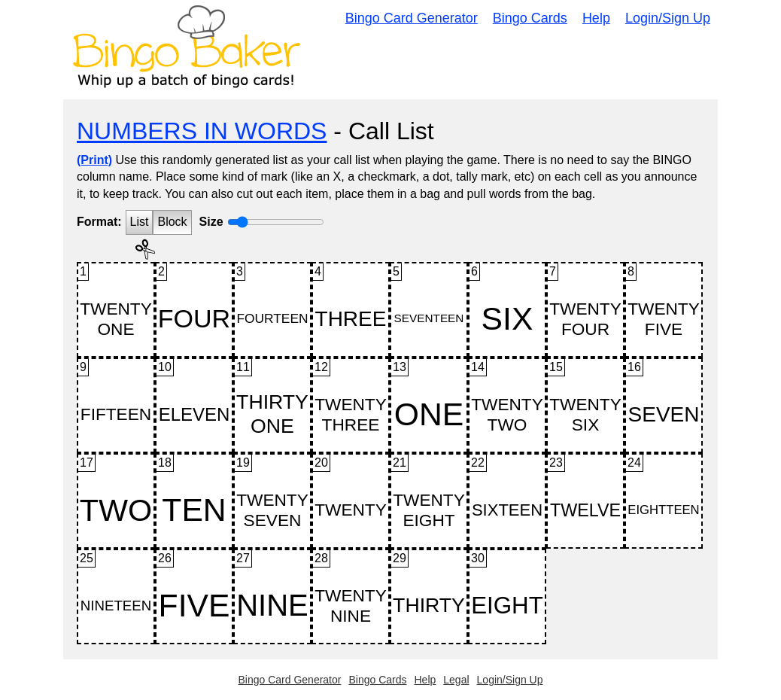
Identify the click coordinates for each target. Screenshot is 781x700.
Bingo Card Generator (412, 18)
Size (211, 222)
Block (172, 222)
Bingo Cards (530, 18)
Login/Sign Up (668, 18)
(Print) (94, 160)
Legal (456, 680)
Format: (99, 222)
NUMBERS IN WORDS (202, 131)
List (140, 222)
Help (596, 18)
